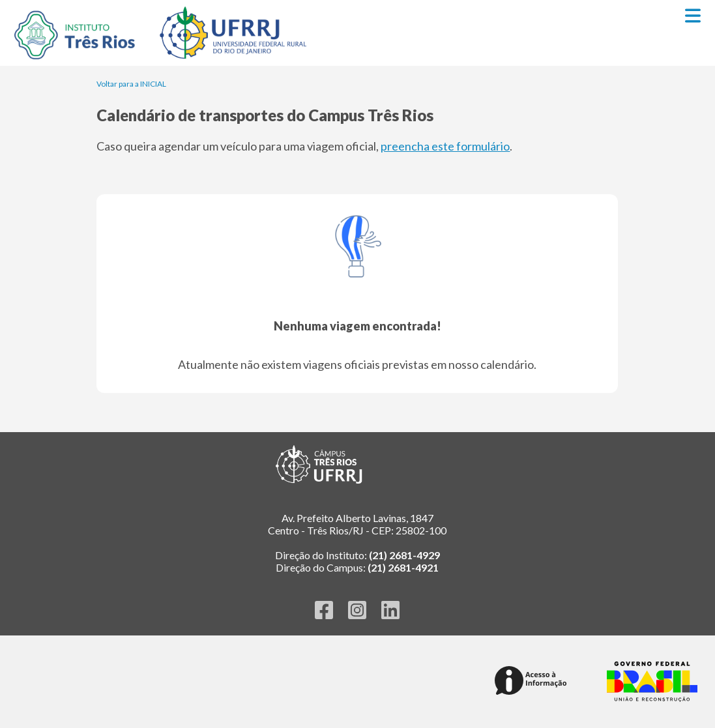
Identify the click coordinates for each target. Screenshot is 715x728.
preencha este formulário (445, 146)
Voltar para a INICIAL (131, 84)
